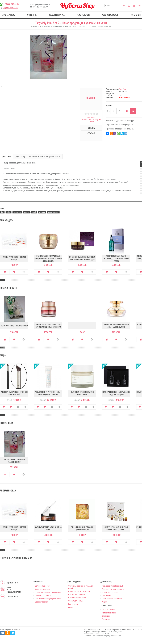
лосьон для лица (53, 212)
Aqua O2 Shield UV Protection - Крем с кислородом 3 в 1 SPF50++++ (48, 393)
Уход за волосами (110, 15)
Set (2, 212)
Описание (91, 128)
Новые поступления (110, 592)
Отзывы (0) (91, 133)
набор (9, 212)
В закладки (127, 111)
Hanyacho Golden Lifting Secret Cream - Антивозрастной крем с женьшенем (48, 326)
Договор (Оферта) (42, 586)
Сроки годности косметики (79, 591)
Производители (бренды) (112, 586)
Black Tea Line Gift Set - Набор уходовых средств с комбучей (116, 393)
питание (27, 212)
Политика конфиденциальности (48, 599)
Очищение (32, 15)
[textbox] (115, 6)
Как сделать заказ (42, 589)
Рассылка (106, 619)
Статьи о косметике (76, 594)
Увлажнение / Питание (60, 26)
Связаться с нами (76, 601)
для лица (42, 212)
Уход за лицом (8, 15)
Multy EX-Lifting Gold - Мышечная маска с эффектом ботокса (116, 528)
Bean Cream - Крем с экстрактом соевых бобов (82, 393)
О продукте (24, 272)
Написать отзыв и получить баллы (91, 121)
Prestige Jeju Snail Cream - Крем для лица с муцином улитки (116, 326)
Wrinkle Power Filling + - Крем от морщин (14, 258)
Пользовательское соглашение (48, 592)
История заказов (109, 613)
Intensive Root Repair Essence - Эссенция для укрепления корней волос (116, 258)
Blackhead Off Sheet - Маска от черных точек (48, 528)
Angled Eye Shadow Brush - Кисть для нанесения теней (14, 393)
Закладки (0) (134, 6)
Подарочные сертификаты (113, 589)
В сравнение (18, 407)
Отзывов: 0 (91, 118)
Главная (34, 26)
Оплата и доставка (43, 595)
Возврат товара (41, 602)
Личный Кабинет (109, 610)
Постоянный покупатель (129, 6)
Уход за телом (83, 15)
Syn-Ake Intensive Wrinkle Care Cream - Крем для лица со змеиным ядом (82, 258)
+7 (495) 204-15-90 (10, 8)
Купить (5, 272)
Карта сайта (73, 604)
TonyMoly (123, 89)
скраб (34, 212)
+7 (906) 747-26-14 (11, 4)
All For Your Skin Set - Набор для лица (14, 326)
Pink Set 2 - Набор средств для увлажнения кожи (14, 461)
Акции (104, 602)
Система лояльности (77, 598)
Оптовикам (106, 595)
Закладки (106, 616)
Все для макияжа (57, 15)
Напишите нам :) (12, 597)
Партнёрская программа (112, 599)
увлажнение (17, 212)
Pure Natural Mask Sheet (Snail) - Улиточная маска (82, 528)
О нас (71, 607)
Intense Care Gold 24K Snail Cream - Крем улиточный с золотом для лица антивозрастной (48, 258)
